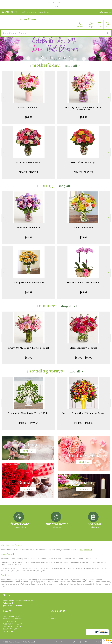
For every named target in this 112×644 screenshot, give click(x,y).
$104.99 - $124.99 (29, 423)
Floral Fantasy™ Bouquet (83, 348)
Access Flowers (28, 19)
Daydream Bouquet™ (29, 228)
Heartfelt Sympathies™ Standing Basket (83, 413)
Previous (3, 97)
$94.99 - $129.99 (29, 172)
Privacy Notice (74, 642)
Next (109, 97)
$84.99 (29, 117)
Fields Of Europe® (84, 228)
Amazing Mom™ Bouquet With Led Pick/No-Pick (84, 109)
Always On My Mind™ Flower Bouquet (29, 348)
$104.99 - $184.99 (83, 423)
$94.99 (29, 292)
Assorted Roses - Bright (83, 162)
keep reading (86, 550)
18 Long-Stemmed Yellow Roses (29, 283)
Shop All (71, 66)
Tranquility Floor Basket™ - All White (29, 413)
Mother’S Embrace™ (29, 107)
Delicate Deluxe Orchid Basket (83, 283)
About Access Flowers (11, 545)
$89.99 (83, 292)
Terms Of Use (61, 642)
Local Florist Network (89, 642)
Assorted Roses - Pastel (29, 162)
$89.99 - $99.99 (84, 358)
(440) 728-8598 (11, 12)
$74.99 (83, 237)
